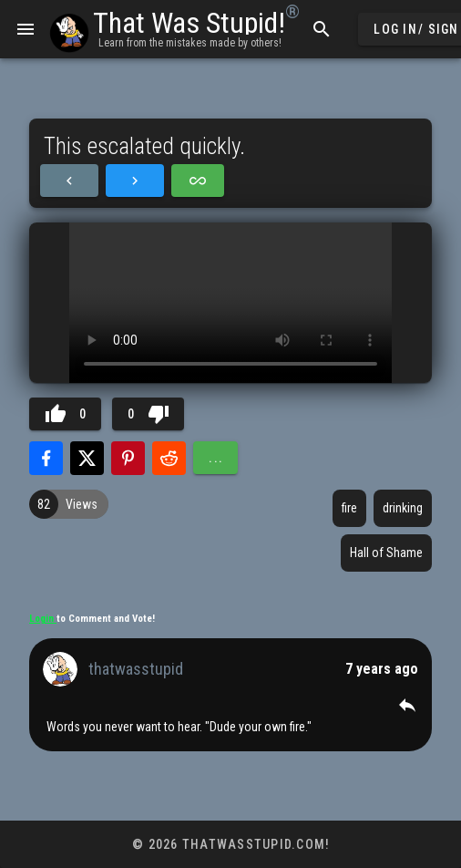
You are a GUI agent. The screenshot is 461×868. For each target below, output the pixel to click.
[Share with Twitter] (87, 458)
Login (43, 619)
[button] (407, 705)
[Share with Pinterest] (128, 458)
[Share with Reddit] (169, 458)
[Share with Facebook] (46, 458)
